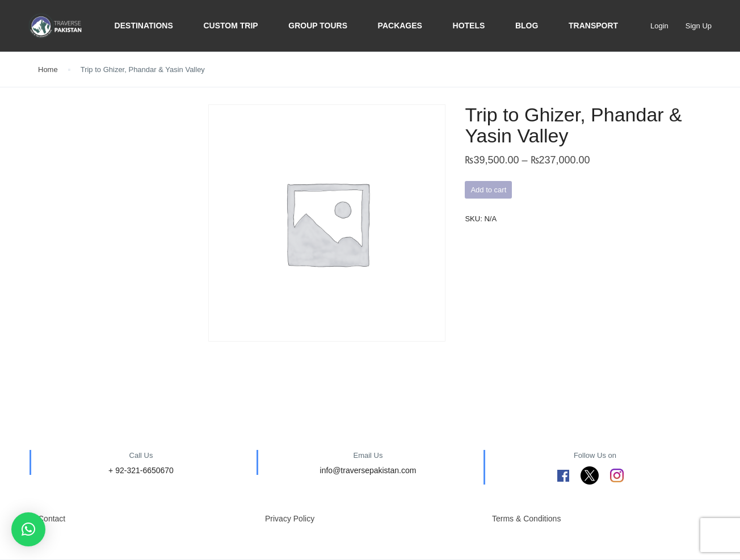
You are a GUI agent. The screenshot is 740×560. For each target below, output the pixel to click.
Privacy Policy (290, 519)
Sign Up (699, 26)
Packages (400, 26)
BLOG (527, 26)
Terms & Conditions (526, 519)
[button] (28, 529)
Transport (593, 26)
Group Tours (318, 26)
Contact (52, 519)
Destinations (144, 26)
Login (659, 26)
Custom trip (230, 26)
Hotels (469, 26)
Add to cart (488, 190)
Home (48, 70)
